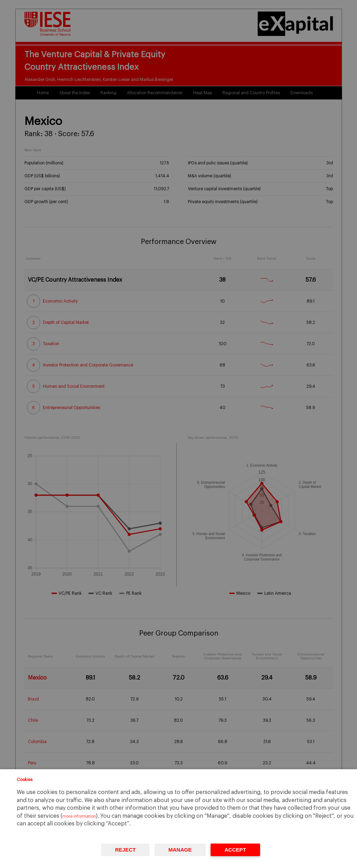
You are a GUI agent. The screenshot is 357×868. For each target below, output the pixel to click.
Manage (180, 850)
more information (79, 816)
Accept (235, 850)
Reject (125, 850)
